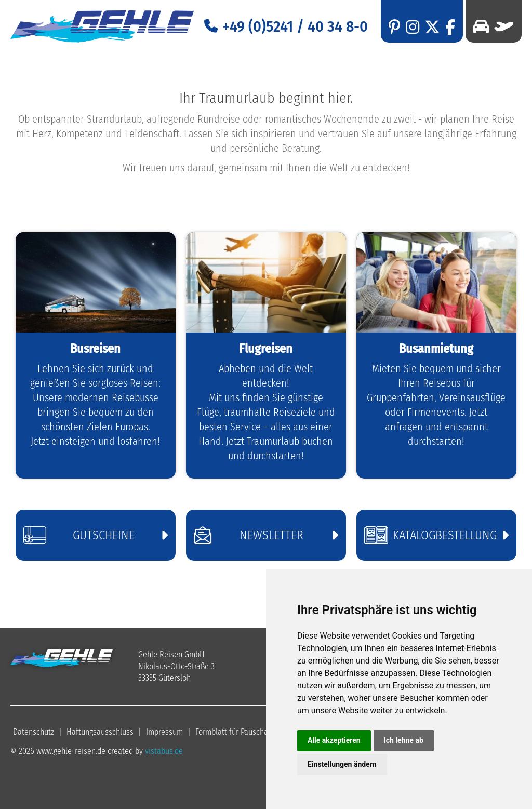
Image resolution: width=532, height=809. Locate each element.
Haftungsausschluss (100, 732)
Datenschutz (34, 732)
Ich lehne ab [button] (404, 740)
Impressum (164, 732)
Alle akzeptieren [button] (334, 740)
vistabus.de (164, 751)
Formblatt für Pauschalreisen (243, 732)
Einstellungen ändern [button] (342, 764)
